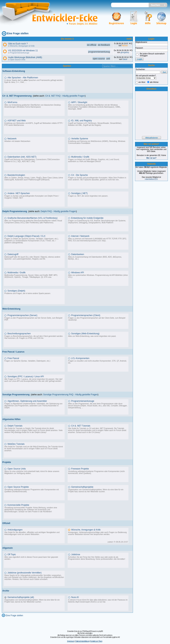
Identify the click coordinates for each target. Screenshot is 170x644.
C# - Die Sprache (79, 175)
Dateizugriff (13, 254)
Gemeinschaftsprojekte (82, 487)
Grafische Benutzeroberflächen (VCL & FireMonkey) (32, 218)
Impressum (71, 641)
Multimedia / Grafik (80, 157)
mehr (129, 39)
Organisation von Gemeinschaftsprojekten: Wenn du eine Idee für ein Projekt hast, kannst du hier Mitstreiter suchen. (96, 491)
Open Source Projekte (18, 487)
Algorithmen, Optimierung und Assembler (27, 401)
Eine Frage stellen (18, 33)
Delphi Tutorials (15, 426)
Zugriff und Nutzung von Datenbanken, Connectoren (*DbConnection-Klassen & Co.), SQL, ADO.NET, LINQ (32, 160)
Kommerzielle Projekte (18, 505)
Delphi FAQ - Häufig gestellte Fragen (58, 211)
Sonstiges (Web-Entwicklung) (85, 334)
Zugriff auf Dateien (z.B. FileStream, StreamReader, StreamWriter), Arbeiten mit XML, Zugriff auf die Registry (95, 124)
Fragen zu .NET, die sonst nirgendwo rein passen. (88, 196)
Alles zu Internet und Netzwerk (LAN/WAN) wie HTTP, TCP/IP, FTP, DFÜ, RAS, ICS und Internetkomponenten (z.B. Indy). (97, 240)
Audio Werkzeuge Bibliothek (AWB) (25, 57)
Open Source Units (18, 60)
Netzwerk (12, 139)
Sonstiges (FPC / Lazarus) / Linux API (26, 377)
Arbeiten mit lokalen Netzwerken (17, 141)
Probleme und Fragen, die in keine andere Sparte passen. (28, 293)
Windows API (78, 273)
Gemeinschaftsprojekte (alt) (21, 597)
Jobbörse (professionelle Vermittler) (24, 573)
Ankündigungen (15, 530)
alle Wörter (154, 82)
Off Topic (12, 554)
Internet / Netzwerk (80, 236)
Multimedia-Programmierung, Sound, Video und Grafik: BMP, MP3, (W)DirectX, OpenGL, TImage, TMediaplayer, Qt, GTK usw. (31, 276)
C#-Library (96, 432)
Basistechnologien (16, 175)
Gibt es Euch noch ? (18, 44)
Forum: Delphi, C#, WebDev (82, 24)
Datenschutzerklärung (82, 641)
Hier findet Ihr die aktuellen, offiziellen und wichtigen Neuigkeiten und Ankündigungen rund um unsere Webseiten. (32, 533)
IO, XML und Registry (81, 121)
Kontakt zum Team (96, 641)
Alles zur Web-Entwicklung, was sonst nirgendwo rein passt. (92, 336)
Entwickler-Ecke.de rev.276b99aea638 (79, 631)
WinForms (12, 102)
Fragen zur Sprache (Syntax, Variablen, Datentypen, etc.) (27, 361)
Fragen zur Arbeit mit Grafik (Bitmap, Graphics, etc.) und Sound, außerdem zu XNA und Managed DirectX (94, 160)
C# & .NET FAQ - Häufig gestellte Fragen (65, 96)
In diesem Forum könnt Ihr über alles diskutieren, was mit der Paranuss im (98, 600)
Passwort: (139, 48)
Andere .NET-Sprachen (19, 193)
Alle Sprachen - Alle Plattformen (23, 78)
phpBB (101, 631)
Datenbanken (78, 254)
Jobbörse (76, 554)
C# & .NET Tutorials (81, 426)
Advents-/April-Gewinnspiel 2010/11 (82, 602)
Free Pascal (13, 358)
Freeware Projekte (80, 469)
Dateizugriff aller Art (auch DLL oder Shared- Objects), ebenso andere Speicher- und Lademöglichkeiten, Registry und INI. (32, 258)
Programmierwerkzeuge (20, 53)
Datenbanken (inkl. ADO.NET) (22, 157)
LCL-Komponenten (80, 358)
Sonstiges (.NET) (79, 193)
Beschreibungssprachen (19, 334)
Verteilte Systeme (80, 139)
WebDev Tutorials (16, 444)
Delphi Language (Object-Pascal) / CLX (26, 236)
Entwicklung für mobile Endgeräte (87, 218)
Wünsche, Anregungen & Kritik (22, 46)
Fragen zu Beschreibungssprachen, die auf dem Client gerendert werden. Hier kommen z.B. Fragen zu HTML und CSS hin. (34, 337)
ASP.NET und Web (17, 121)
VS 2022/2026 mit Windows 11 (23, 51)
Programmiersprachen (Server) (22, 315)
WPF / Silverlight (79, 102)
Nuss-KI (75, 597)
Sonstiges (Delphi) (16, 291)
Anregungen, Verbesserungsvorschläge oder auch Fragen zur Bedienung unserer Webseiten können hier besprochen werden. (97, 533)
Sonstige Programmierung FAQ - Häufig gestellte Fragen (70, 395)
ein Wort (142, 82)
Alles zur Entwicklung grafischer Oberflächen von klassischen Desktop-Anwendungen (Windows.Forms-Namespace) (33, 106)
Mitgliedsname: (141, 42)
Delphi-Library (40, 432)
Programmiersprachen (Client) (86, 315)
